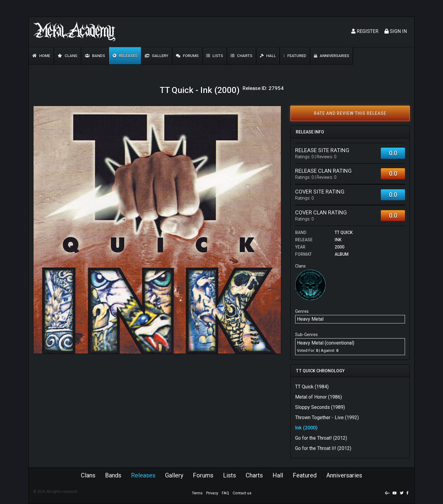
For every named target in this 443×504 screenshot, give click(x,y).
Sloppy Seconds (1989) (320, 407)
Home (41, 56)
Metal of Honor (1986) (319, 397)
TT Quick (344, 233)
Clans (67, 56)
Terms (197, 493)
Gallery (157, 56)
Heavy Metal (310, 319)
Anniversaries (331, 56)
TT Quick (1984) (312, 387)
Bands (95, 56)
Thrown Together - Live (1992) (327, 417)
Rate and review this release (350, 113)
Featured (295, 56)
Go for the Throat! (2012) (321, 438)
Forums (187, 56)
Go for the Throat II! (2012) (323, 448)
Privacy (212, 493)
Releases (125, 56)
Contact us (242, 493)
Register (365, 31)
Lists (215, 56)
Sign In (396, 31)
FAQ (225, 493)
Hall (268, 56)
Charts (241, 56)
